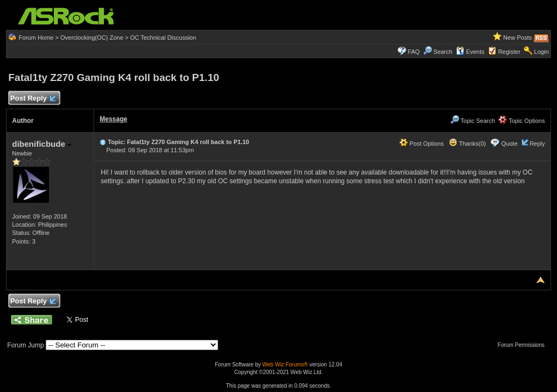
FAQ (414, 52)
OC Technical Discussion (163, 38)
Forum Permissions (524, 345)
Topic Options (522, 121)
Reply (537, 144)
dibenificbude (42, 144)
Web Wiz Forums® (285, 365)
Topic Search (473, 121)
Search (443, 52)
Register (509, 52)
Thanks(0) (467, 144)
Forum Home (36, 38)
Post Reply (33, 99)
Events (470, 52)
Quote (510, 144)
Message (113, 119)
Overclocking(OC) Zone (92, 38)
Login (541, 52)
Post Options (422, 144)
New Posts (518, 38)
